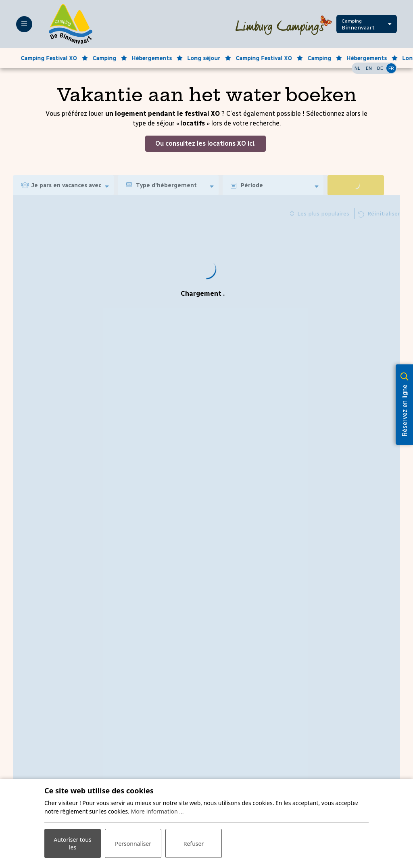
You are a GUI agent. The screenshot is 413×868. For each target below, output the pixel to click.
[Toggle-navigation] (24, 24)
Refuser (194, 844)
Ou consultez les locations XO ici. (205, 143)
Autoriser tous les (72, 843)
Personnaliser (133, 844)
